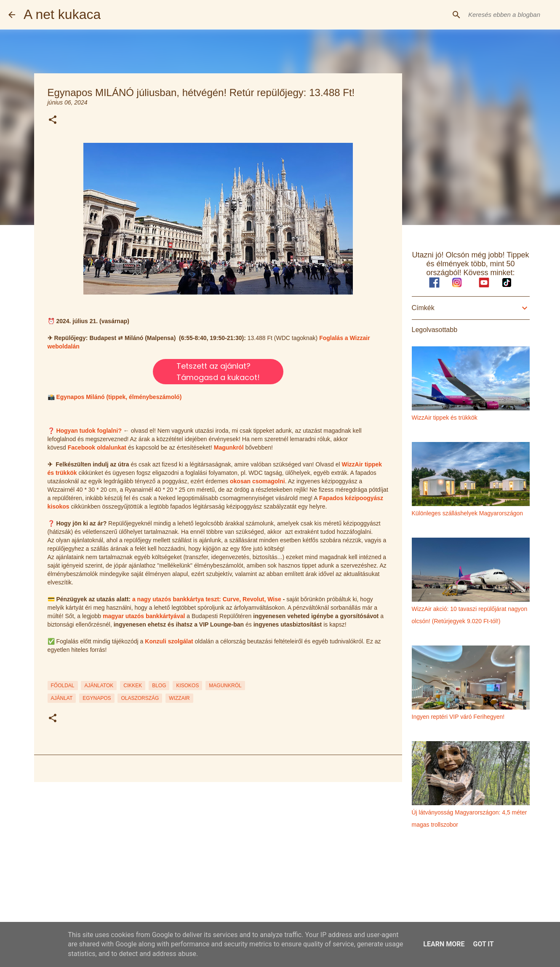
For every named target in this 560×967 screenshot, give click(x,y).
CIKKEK (133, 686)
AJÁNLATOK (99, 686)
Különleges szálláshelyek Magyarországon (468, 513)
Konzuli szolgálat (169, 641)
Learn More (444, 944)
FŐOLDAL (63, 686)
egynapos (97, 698)
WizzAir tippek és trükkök (445, 418)
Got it (483, 944)
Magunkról (229, 447)
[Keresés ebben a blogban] (509, 15)
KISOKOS (187, 686)
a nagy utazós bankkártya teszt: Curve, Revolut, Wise (207, 599)
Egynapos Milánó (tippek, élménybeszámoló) (119, 397)
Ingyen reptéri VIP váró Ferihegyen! (458, 717)
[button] (53, 120)
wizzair (179, 698)
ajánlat (62, 698)
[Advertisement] (218, 854)
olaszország (140, 698)
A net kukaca (62, 14)
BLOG (159, 686)
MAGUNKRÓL (225, 686)
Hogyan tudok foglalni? (89, 431)
